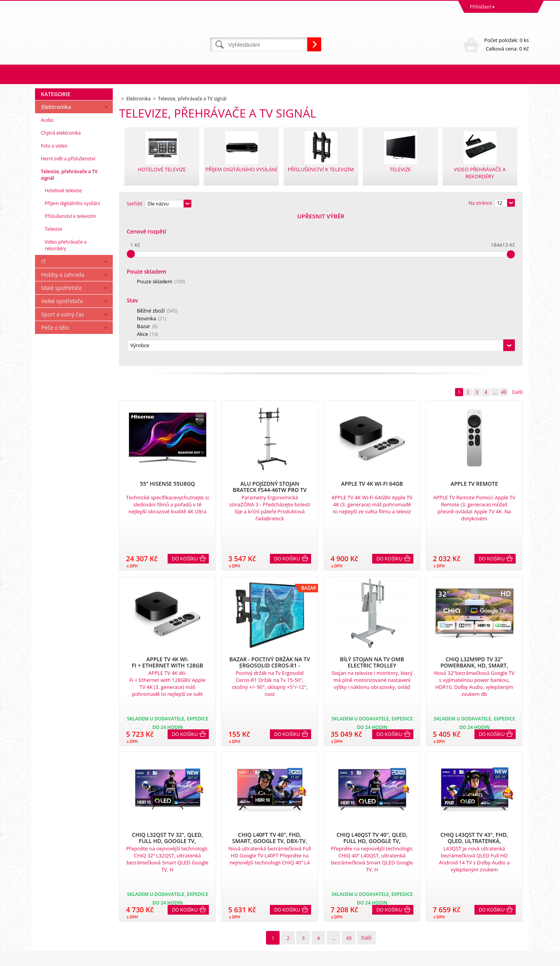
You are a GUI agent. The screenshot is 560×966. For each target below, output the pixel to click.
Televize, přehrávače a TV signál (69, 325)
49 (504, 241)
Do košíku (185, 408)
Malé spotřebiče (61, 438)
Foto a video (54, 296)
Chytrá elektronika (61, 284)
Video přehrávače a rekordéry (66, 396)
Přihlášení (480, 7)
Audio (47, 271)
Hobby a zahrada (63, 425)
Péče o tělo (55, 478)
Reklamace (49, 886)
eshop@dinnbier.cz (180, 928)
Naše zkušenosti (300, 886)
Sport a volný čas (63, 465)
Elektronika (56, 257)
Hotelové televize (63, 341)
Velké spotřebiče (62, 452)
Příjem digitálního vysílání (72, 354)
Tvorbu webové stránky (458, 958)
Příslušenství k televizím (70, 367)
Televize (53, 380)
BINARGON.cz (514, 958)
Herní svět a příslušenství (68, 309)
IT (44, 412)
